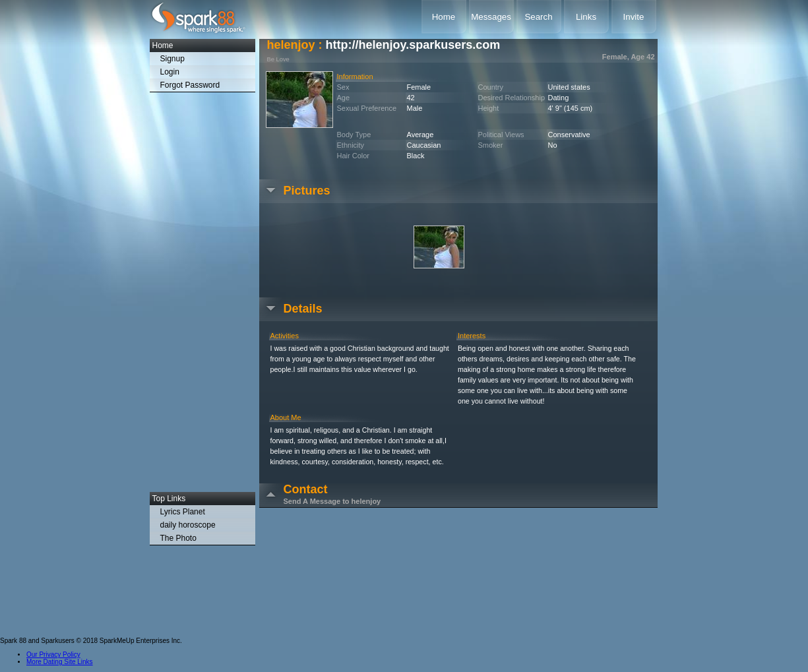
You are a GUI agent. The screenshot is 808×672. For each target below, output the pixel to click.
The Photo (178, 538)
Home (444, 17)
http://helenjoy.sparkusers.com (413, 45)
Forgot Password (190, 85)
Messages (491, 17)
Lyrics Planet (183, 512)
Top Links (169, 499)
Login (170, 72)
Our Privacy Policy (53, 655)
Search (538, 17)
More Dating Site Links (60, 662)
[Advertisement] (202, 295)
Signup (172, 59)
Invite (634, 17)
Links (586, 17)
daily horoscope (188, 525)
